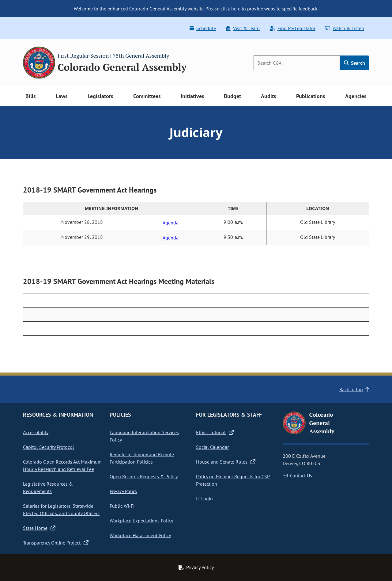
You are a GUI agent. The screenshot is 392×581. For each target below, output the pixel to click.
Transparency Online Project (56, 543)
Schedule (203, 28)
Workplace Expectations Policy (141, 521)
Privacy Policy (123, 491)
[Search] (297, 63)
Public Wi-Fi (122, 506)
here (236, 9)
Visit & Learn (243, 28)
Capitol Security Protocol (49, 447)
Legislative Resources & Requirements (48, 487)
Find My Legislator (292, 28)
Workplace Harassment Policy (140, 535)
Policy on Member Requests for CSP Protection (233, 480)
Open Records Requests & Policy (144, 476)
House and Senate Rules (226, 462)
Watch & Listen (345, 28)
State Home (39, 528)
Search (354, 63)
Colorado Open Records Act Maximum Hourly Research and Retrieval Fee (62, 465)
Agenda (171, 223)
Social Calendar (212, 447)
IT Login (204, 499)
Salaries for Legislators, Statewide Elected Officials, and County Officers (61, 510)
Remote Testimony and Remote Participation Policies (142, 458)
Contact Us (297, 476)
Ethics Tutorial (215, 432)
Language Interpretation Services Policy (144, 436)
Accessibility (36, 432)
